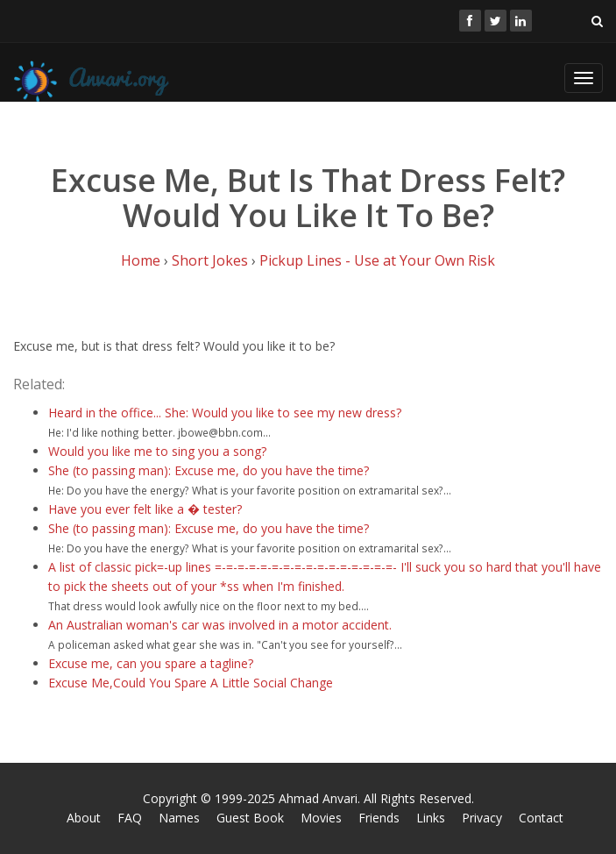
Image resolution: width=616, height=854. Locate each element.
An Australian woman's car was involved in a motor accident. (220, 625)
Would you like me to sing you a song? (157, 451)
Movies (321, 818)
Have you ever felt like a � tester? (145, 509)
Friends (379, 818)
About (84, 818)
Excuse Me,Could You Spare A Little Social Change (191, 683)
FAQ (130, 818)
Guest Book (250, 818)
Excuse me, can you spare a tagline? (151, 663)
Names (179, 818)
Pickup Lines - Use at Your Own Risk (377, 260)
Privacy (482, 818)
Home (141, 260)
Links (431, 818)
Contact (541, 818)
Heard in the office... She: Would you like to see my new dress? (225, 413)
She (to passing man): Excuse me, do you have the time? (209, 470)
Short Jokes (210, 260)
